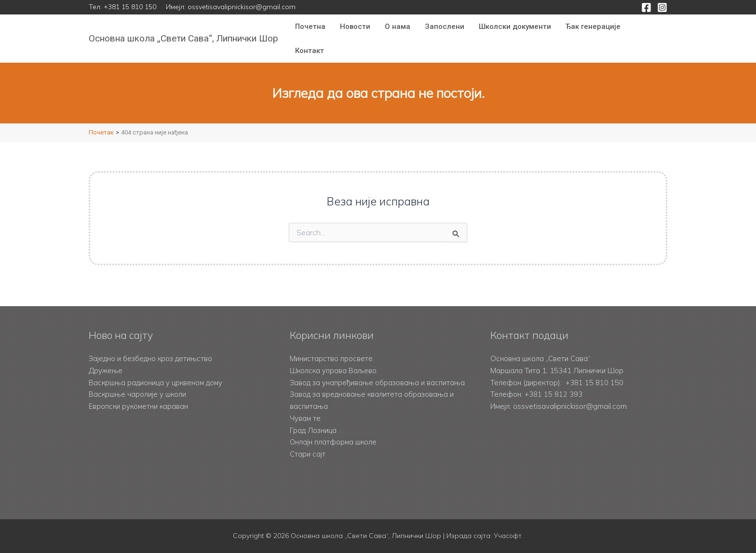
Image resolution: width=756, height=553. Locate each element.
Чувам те (305, 418)
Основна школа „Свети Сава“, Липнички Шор (183, 38)
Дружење (106, 358)
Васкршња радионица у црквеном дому (157, 371)
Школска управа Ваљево (334, 358)
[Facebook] (646, 7)
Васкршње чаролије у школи (138, 383)
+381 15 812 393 (553, 383)
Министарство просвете (331, 346)
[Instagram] (662, 7)
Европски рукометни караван (139, 394)
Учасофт (508, 536)
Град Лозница (313, 430)
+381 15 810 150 (130, 7)
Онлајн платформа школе (334, 442)
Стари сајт (308, 454)
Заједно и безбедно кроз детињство (152, 346)
